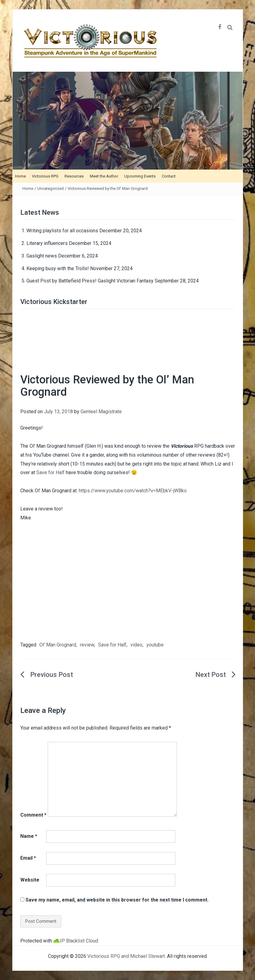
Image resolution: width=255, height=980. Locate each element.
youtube (155, 645)
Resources (74, 176)
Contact (169, 176)
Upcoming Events (140, 176)
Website (30, 880)
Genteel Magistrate (101, 412)
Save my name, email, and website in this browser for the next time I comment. (117, 900)
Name (29, 836)
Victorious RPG (45, 176)
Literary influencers (47, 243)
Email (28, 858)
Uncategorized (50, 188)
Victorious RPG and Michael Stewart (126, 956)
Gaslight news (42, 256)
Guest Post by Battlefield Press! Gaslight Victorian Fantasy (90, 281)
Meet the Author (104, 176)
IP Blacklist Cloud (79, 941)
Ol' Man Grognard (58, 645)
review (87, 645)
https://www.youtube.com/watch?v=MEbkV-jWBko (133, 491)
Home (20, 176)
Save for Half (50, 472)
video (136, 645)
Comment (33, 815)
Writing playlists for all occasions (62, 231)
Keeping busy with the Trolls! (58, 268)
